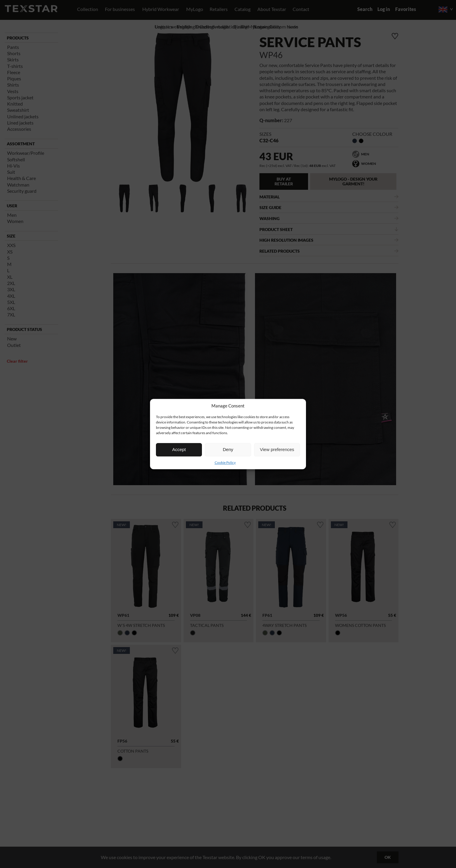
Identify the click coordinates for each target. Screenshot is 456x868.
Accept (179, 449)
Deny (228, 449)
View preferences (277, 449)
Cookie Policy (225, 462)
